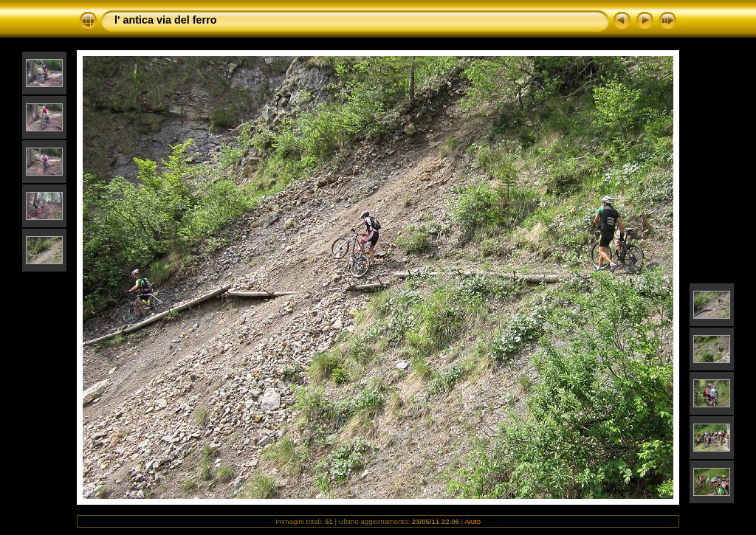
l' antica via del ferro (166, 20)
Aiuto (472, 521)
